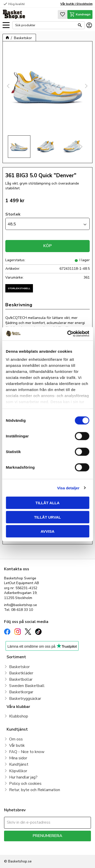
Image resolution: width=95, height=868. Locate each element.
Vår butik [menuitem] (17, 745)
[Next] (86, 86)
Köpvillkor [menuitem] (18, 771)
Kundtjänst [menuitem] (19, 764)
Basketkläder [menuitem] (21, 673)
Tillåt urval (47, 517)
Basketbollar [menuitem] (21, 679)
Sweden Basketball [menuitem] (27, 686)
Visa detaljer (68, 488)
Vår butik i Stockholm (76, 4)
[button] (6, 25)
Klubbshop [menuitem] (19, 716)
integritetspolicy (16, 848)
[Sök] (80, 25)
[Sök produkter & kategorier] (45, 25)
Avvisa (48, 531)
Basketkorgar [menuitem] (21, 692)
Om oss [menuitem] (16, 739)
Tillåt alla (48, 503)
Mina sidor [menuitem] (18, 758)
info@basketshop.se (21, 605)
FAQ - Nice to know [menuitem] (27, 752)
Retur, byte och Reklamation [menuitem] (35, 790)
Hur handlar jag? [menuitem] (23, 777)
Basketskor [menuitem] (19, 667)
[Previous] (9, 86)
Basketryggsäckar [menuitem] (25, 699)
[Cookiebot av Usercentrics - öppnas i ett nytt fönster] (68, 334)
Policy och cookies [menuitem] (25, 784)
